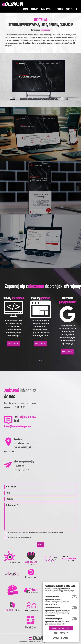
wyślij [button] (41, 545)
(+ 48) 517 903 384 (26, 417)
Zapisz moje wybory (61, 638)
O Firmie (34, 11)
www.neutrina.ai (45, 30)
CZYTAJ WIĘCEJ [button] (14, 344)
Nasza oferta (46, 11)
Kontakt (69, 11)
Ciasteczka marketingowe (53, 619)
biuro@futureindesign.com (17, 427)
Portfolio (59, 11)
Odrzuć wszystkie (61, 633)
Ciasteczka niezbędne (52, 597)
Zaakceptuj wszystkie (61, 628)
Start (26, 11)
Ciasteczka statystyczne (53, 608)
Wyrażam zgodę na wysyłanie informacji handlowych (18, 538)
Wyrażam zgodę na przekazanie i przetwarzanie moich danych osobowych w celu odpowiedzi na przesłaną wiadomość (31, 533)
